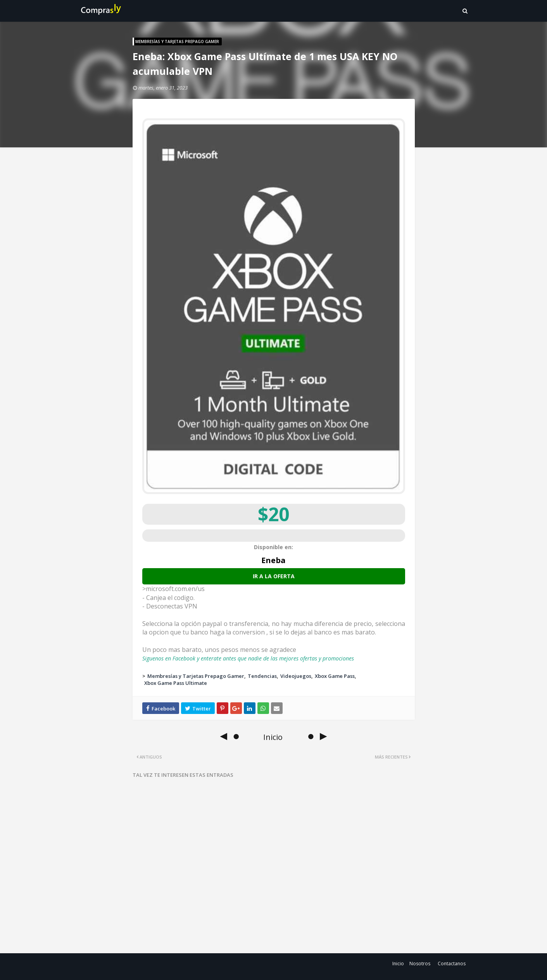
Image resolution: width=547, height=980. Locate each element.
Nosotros (420, 964)
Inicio (398, 964)
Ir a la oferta (274, 576)
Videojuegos (296, 676)
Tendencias (262, 676)
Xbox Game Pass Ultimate (176, 683)
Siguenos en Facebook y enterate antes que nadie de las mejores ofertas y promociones (248, 658)
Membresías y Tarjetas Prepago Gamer (196, 676)
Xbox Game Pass (335, 676)
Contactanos (452, 964)
